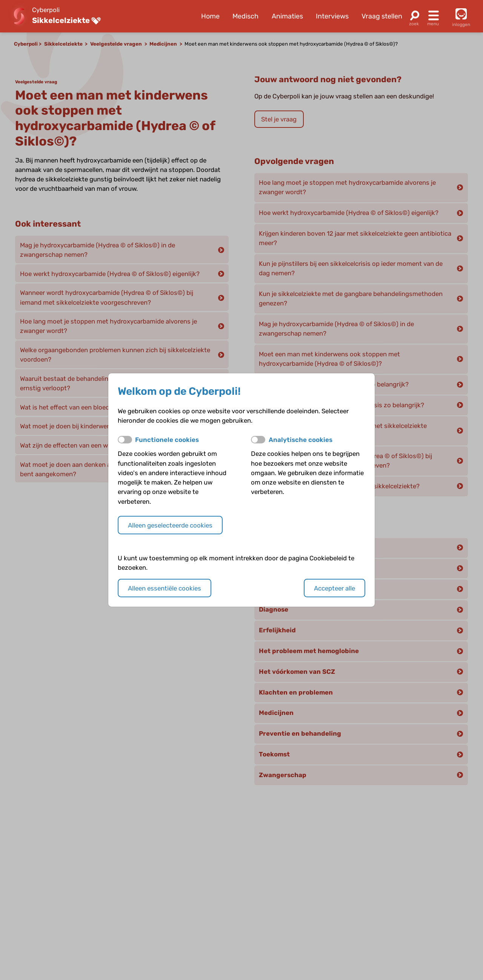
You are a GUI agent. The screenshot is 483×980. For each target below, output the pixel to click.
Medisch (245, 16)
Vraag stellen (382, 16)
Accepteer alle (335, 588)
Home (210, 16)
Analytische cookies (301, 440)
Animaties (287, 16)
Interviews (332, 16)
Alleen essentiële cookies (165, 588)
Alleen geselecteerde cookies (170, 525)
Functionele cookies (167, 440)
